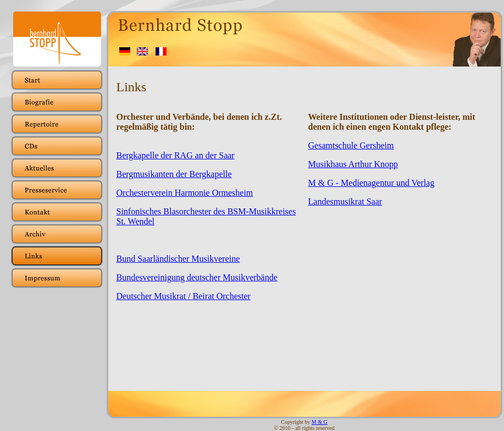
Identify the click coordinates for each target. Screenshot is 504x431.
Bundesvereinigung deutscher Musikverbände (197, 277)
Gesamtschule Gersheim (351, 145)
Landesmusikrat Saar (345, 201)
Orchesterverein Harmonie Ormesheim (185, 193)
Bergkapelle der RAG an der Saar (176, 155)
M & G (320, 422)
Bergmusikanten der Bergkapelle (174, 174)
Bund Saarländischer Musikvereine (178, 259)
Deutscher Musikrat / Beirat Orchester (184, 296)
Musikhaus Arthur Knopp (353, 164)
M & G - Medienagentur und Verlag (372, 183)
